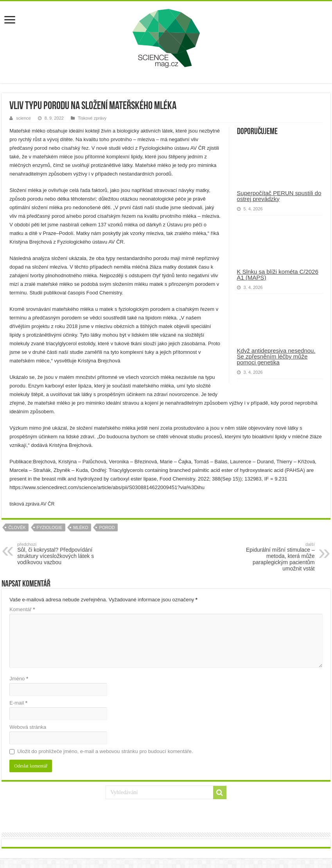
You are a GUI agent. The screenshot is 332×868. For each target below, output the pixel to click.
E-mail (18, 703)
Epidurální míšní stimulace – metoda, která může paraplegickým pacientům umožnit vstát (275, 557)
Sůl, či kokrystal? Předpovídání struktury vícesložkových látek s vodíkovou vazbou (57, 554)
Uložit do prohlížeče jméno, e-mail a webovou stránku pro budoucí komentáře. (105, 751)
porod (107, 527)
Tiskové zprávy (92, 118)
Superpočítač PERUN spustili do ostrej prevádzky (279, 196)
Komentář (22, 609)
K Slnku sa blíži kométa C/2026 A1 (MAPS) (278, 274)
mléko (81, 527)
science (23, 118)
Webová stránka (28, 727)
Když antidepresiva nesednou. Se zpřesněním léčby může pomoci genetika (276, 356)
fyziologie (50, 527)
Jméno (19, 679)
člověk (17, 527)
